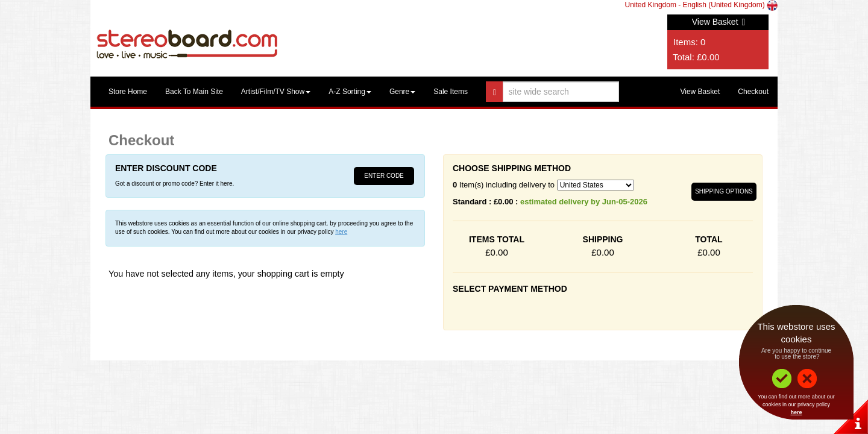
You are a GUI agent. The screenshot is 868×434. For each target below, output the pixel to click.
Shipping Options (724, 191)
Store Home (128, 92)
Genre (402, 92)
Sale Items (451, 92)
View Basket (719, 22)
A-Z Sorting (350, 92)
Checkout (753, 92)
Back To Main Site (194, 92)
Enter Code (384, 176)
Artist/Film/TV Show (276, 92)
